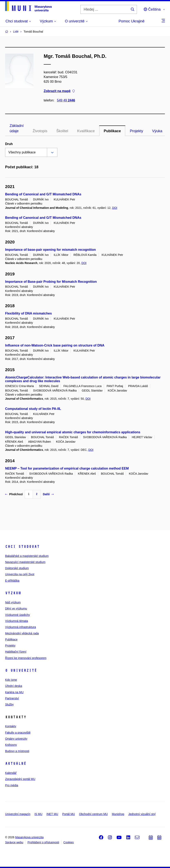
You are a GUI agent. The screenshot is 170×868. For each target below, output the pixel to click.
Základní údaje (17, 128)
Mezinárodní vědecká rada (22, 633)
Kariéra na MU (14, 692)
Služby (9, 704)
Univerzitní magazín (18, 814)
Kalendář (11, 773)
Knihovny (11, 745)
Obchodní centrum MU (93, 814)
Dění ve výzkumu (16, 608)
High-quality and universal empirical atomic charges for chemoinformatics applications (73, 432)
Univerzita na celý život (20, 574)
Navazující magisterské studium (25, 562)
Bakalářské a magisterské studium (27, 556)
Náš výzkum (13, 602)
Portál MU (69, 814)
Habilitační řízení (16, 652)
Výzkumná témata (17, 621)
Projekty (136, 131)
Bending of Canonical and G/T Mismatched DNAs (43, 194)
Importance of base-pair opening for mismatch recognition (51, 250)
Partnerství (12, 698)
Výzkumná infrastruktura (21, 627)
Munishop (118, 814)
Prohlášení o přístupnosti (43, 842)
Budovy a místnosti (17, 751)
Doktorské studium (17, 568)
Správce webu (14, 842)
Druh (9, 144)
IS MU (38, 814)
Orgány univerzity (16, 739)
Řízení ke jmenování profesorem (26, 658)
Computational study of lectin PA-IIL (33, 409)
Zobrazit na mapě (59, 91)
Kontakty (11, 726)
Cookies (69, 842)
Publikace (112, 131)
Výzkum (13, 593)
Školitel (62, 131)
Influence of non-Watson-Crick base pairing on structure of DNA (55, 345)
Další (48, 494)
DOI (115, 208)
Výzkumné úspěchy (17, 615)
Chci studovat (22, 547)
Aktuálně (16, 763)
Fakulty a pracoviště (18, 733)
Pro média (12, 785)
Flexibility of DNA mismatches (28, 313)
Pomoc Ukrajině (132, 21)
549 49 (66, 101)
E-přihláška (12, 581)
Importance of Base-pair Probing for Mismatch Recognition (51, 282)
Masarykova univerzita (29, 837)
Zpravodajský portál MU (20, 779)
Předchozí (14, 494)
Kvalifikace (86, 131)
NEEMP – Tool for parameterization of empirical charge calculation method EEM (67, 468)
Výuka (157, 131)
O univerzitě (21, 670)
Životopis (40, 131)
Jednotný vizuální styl (142, 814)
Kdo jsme (11, 680)
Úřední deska (14, 686)
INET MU (52, 814)
